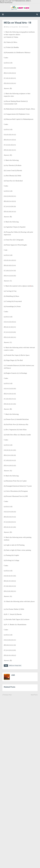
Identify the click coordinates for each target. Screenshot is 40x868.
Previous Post (7, 695)
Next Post (34, 695)
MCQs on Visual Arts (12, 27)
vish (13, 675)
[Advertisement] (20, 780)
